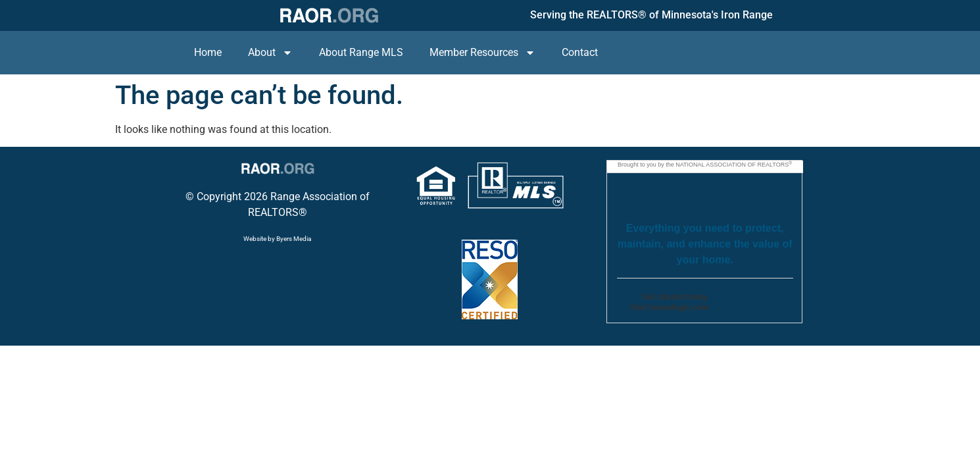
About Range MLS (361, 52)
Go (742, 305)
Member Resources (482, 53)
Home (208, 52)
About (270, 53)
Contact (580, 52)
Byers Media (294, 239)
